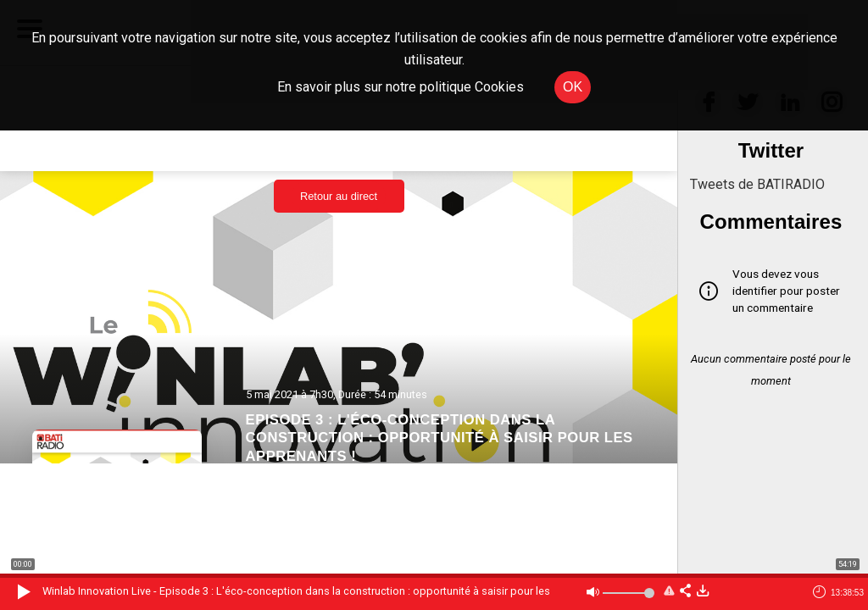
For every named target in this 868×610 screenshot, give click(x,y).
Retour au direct (339, 196)
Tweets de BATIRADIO (757, 184)
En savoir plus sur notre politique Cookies (401, 87)
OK (573, 87)
